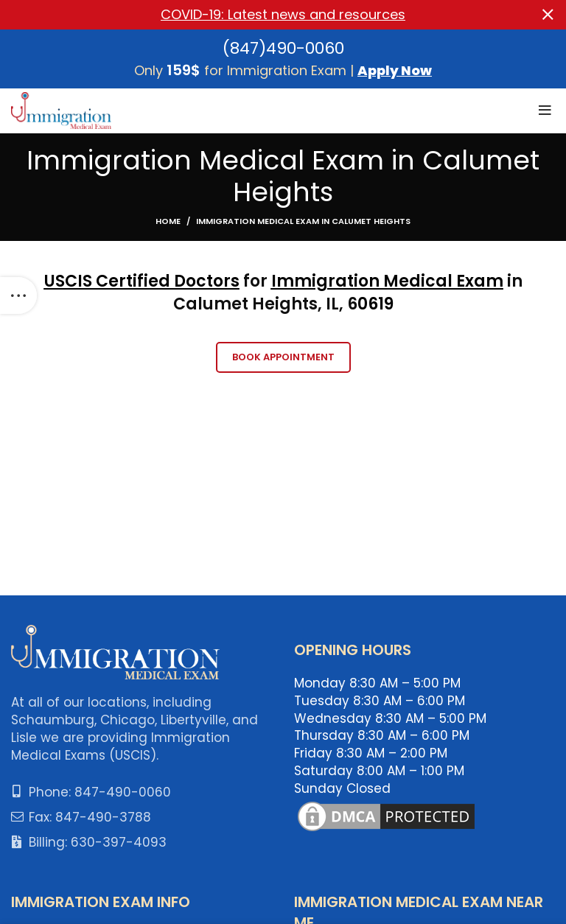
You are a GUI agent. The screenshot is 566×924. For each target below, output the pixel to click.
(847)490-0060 (283, 48)
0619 (375, 304)
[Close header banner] (548, 15)
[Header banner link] (261, 15)
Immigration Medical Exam (387, 281)
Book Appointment (283, 357)
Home (168, 221)
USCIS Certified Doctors (142, 281)
